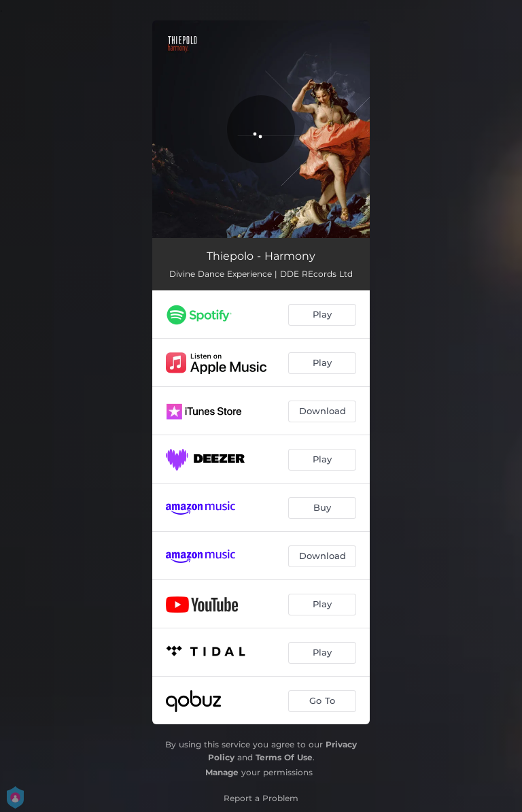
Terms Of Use (284, 757)
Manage (222, 772)
